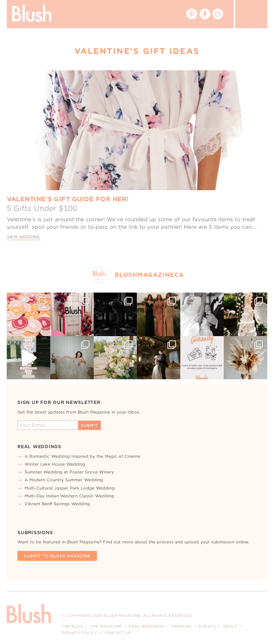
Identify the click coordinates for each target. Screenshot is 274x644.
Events (207, 626)
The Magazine (106, 626)
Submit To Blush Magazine (57, 556)
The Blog (72, 626)
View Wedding (23, 237)
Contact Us (118, 633)
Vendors (182, 626)
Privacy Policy (79, 633)
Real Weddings (146, 626)
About (230, 626)
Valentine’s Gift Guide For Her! (68, 199)
